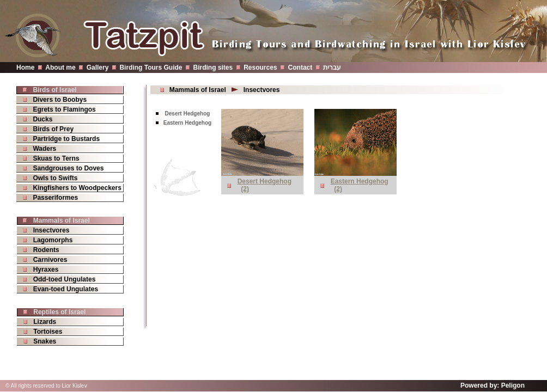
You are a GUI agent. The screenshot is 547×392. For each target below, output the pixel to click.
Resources (260, 68)
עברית (332, 68)
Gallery (98, 68)
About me (60, 68)
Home (25, 68)
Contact (300, 68)
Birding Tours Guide (151, 68)
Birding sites (213, 68)
